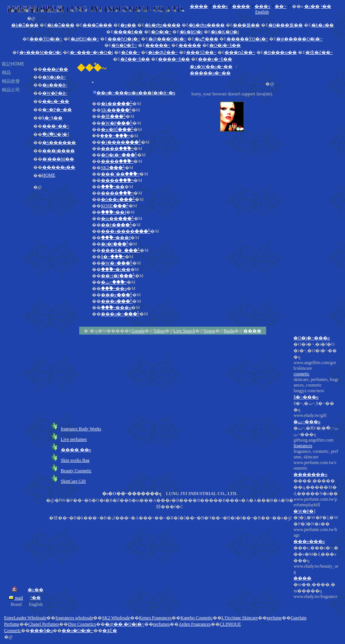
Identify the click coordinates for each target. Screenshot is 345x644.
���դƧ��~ (240, 52)
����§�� (128, 32)
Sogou (210, 331)
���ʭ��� (97, 25)
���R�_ (120, 250)
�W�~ (117, 263)
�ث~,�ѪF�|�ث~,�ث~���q (316, 512)
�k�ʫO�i (191, 32)
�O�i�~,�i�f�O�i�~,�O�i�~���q (316, 471)
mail (16, 598)
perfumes (162, 624)
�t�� (116, 269)
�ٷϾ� (110, 631)
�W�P (117, 123)
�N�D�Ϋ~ (124, 45)
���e (220, 6)
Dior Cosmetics (82, 624)
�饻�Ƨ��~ (319, 52)
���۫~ (115, 136)
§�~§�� (53, 118)
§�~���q (306, 397)
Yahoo (159, 331)
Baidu (229, 331)
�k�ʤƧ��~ (163, 52)
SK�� (116, 110)
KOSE (115, 206)
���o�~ (120, 314)
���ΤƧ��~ (201, 52)
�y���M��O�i (41, 52)
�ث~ (114, 282)
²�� (326, 6)
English (262, 12)
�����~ (158, 45)
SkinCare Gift (73, 481)
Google (138, 331)
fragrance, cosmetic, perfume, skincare (316, 524)
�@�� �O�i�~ (125, 624)
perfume (274, 618)
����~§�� (174, 59)
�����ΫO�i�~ (247, 39)
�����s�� (59, 167)
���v (262, 6)
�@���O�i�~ (167, 39)
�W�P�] (304, 511)
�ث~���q (307, 422)
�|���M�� (58, 159)
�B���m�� (280, 52)
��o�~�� (56, 101)
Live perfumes (74, 439)
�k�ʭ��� (25, 25)
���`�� (120, 174)
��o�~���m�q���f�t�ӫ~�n (136, 93)
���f (116, 238)
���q (116, 308)
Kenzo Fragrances (155, 618)
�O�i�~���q (312, 338)
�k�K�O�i (225, 32)
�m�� (117, 219)
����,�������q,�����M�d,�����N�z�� (316, 539)
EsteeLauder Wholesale (25, 618)
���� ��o (76, 450)
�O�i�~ (161, 32)
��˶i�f (118, 276)
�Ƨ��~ (130, 52)
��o (114, 289)
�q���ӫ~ (55, 85)
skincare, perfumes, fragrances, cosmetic (316, 488)
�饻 (113, 116)
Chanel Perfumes (44, 624)
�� (113, 187)
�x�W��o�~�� (211, 67)
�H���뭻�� (286, 25)
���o (117, 301)
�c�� (312, 6)
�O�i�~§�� (225, 45)
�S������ (59, 143)
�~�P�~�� (57, 110)
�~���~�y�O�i (91, 52)
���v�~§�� (215, 59)
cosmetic (301, 374)
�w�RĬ (117, 129)
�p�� (128, 25)
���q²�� (55, 69)
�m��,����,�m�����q (316, 591)
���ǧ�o (41, 631)
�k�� (117, 104)
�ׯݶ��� (207, 39)
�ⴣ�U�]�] (56, 134)
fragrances (303, 446)
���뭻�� (246, 25)
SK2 (113, 168)
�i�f (115, 244)
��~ (281, 6)
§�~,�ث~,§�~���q (316, 500)
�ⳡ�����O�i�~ (299, 39)
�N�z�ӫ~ (54, 77)
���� (199, 6)
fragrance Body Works (81, 429)
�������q (310, 474)
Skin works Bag (75, 460)
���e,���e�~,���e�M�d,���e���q (316, 572)
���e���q (309, 541)
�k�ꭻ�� (323, 25)
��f (113, 212)
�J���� (121, 142)
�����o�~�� (210, 73)
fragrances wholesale (74, 618)
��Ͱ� (116, 225)
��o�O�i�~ (78, 631)
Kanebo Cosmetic (197, 618)
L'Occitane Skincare (240, 618)
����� (190, 45)
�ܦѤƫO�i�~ (85, 39)
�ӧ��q (118, 199)
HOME (49, 175)
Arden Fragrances (195, 624)
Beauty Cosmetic (76, 471)
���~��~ (56, 126)
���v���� (126, 231)
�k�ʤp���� (163, 25)
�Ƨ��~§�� (135, 59)
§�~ (113, 257)
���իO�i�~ (124, 39)
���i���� (58, 151)
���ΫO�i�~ (46, 39)
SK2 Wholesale (116, 618)
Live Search (184, 331)
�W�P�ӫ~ (55, 93)
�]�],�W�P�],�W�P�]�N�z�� (316, 557)
